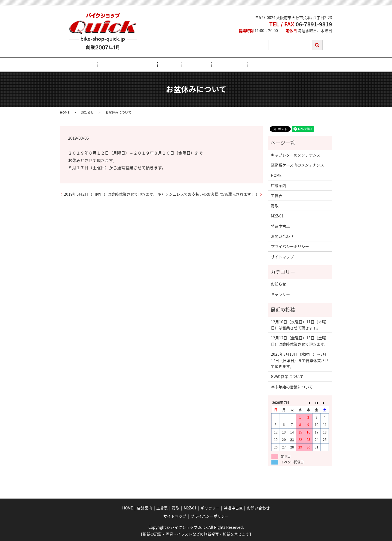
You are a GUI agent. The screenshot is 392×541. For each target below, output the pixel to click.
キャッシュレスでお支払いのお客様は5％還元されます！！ (208, 194)
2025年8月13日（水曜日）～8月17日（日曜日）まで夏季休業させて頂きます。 (300, 360)
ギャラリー (218, 64)
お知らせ (87, 112)
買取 (173, 64)
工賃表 (155, 64)
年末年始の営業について (292, 386)
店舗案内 (132, 64)
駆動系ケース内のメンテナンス (297, 165)
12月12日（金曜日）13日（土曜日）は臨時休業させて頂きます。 (299, 340)
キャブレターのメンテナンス (296, 155)
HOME (110, 64)
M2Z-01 (193, 64)
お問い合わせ (276, 64)
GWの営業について (287, 376)
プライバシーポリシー (290, 246)
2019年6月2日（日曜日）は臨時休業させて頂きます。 (110, 194)
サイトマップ (282, 256)
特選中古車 (246, 64)
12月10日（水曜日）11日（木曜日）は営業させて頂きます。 (298, 324)
